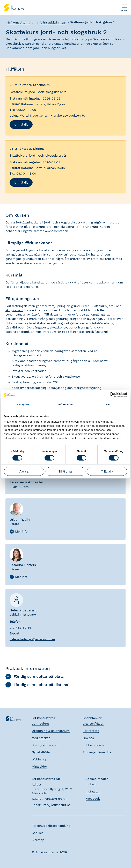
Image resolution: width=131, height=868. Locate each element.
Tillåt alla (107, 471)
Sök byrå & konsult (46, 745)
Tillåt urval (65, 471)
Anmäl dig (21, 125)
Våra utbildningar (53, 23)
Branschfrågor (93, 724)
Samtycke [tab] (23, 404)
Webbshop (39, 759)
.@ (32, 639)
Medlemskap (41, 738)
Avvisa (24, 471)
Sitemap (38, 840)
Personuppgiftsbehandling (51, 826)
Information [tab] (65, 404)
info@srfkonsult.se (56, 805)
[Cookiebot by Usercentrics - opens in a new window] (112, 395)
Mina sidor (39, 766)
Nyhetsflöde (41, 752)
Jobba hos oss (93, 745)
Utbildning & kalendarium (51, 731)
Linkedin (92, 784)
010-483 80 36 (20, 628)
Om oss (88, 738)
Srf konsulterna (18, 23)
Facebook (93, 799)
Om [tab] (108, 404)
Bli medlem (40, 724)
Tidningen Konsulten (98, 752)
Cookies (38, 833)
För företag (91, 731)
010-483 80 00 (56, 799)
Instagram (93, 791)
